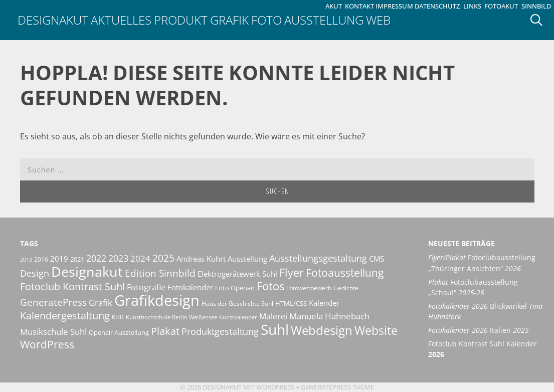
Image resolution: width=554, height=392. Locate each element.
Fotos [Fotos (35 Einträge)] (270, 286)
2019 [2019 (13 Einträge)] (59, 259)
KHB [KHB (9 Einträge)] (118, 317)
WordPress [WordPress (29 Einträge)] (47, 344)
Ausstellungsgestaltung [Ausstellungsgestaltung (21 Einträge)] (318, 258)
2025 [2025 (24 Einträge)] (163, 258)
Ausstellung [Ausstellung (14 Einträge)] (247, 259)
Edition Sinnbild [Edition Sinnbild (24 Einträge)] (160, 273)
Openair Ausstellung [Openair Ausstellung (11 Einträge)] (119, 332)
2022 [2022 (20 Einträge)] (96, 258)
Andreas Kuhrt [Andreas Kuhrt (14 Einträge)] (201, 259)
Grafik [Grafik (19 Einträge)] (101, 302)
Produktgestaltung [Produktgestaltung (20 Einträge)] (220, 331)
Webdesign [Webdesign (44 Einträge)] (322, 330)
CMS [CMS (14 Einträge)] (377, 259)
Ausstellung (324, 20)
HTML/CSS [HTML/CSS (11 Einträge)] (291, 303)
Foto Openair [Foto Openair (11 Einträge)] (235, 288)
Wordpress (275, 387)
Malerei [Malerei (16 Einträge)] (273, 316)
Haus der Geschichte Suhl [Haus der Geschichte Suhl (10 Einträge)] (237, 304)
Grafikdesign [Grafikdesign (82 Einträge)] (157, 300)
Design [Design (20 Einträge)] (35, 273)
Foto (266, 20)
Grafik (229, 20)
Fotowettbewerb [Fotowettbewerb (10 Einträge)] (309, 288)
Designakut (53, 20)
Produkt (181, 20)
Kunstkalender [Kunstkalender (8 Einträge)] (238, 317)
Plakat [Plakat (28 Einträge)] (165, 331)
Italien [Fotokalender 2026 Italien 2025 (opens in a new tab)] (479, 330)
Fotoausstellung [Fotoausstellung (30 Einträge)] (345, 273)
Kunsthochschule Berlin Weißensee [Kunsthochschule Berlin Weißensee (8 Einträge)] (171, 317)
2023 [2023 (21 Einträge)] (118, 258)
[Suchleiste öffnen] (540, 20)
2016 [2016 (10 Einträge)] (41, 259)
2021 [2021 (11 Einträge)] (77, 259)
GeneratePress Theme (337, 387)
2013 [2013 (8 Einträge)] (26, 260)
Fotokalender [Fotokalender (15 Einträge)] (190, 287)
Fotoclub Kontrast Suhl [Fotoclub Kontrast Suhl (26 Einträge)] (72, 286)
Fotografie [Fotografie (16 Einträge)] (146, 287)
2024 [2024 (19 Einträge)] (140, 258)
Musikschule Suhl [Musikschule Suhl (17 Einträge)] (53, 332)
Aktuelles (121, 20)
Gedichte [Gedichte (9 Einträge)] (346, 288)
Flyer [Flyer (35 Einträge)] (292, 272)
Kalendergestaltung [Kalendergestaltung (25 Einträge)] (65, 316)
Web (378, 20)
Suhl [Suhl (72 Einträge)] (275, 329)
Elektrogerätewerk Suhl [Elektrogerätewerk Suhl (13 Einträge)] (237, 274)
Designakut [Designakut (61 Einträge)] (87, 271)
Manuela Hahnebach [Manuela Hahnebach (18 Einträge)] (329, 316)
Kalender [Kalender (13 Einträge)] (324, 303)
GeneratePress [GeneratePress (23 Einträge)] (53, 302)
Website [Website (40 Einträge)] (376, 330)
